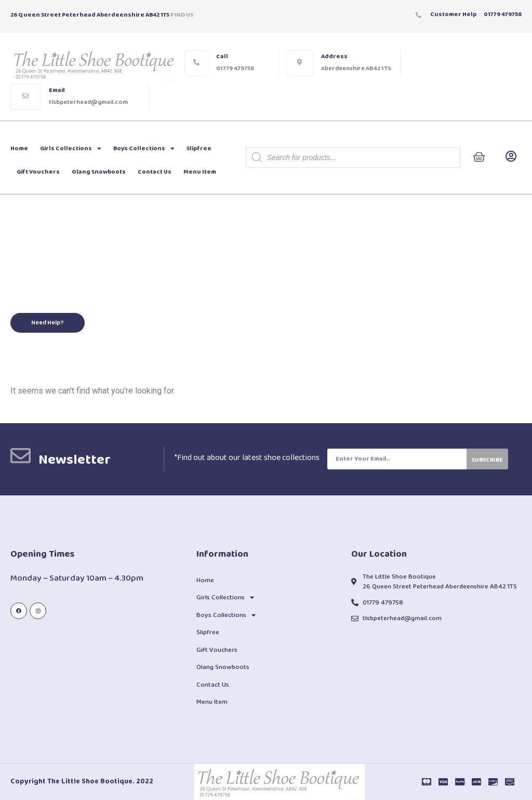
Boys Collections (144, 149)
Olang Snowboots (99, 172)
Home (19, 148)
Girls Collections (71, 149)
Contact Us (155, 172)
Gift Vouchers (38, 172)
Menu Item (200, 172)
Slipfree (199, 148)
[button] (48, 323)
